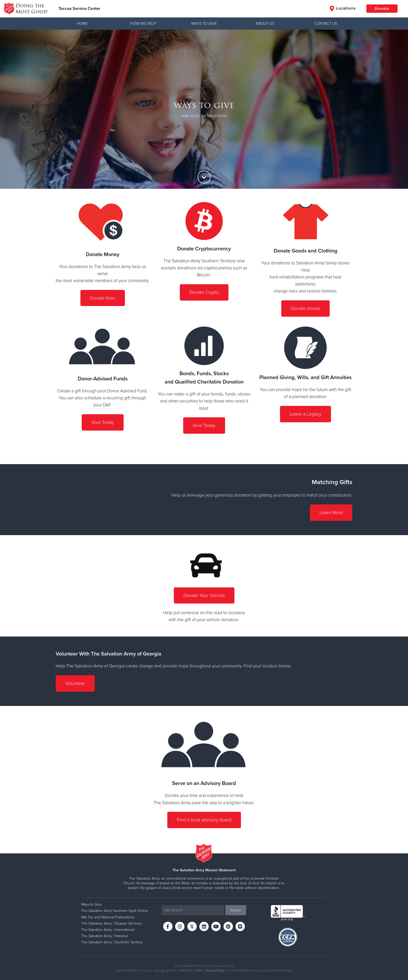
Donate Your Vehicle (204, 595)
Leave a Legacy (305, 414)
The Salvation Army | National (104, 936)
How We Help (143, 23)
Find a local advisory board (204, 820)
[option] (204, 109)
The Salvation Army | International (108, 930)
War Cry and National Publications (108, 917)
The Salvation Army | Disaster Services (111, 923)
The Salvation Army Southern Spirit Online (115, 911)
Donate (382, 9)
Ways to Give (204, 23)
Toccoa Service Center (79, 9)
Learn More (331, 512)
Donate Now (103, 298)
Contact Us (326, 23)
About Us (265, 23)
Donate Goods (305, 308)
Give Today (103, 422)
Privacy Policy (215, 971)
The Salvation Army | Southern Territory (112, 942)
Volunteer (75, 683)
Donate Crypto (204, 292)
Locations (343, 9)
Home (82, 23)
